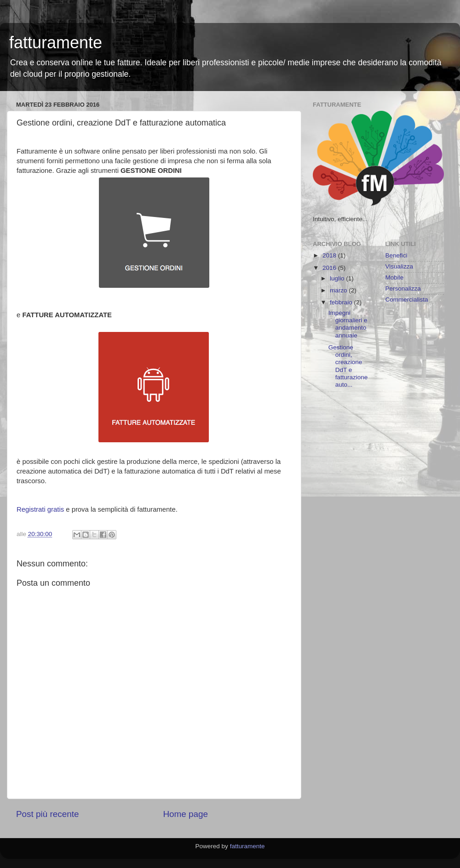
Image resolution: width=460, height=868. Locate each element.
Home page (185, 814)
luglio (338, 278)
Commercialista (407, 300)
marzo (339, 290)
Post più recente (48, 814)
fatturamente (56, 43)
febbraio (342, 302)
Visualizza (400, 266)
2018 (330, 255)
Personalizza (403, 288)
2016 (330, 268)
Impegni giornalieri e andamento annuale (348, 324)
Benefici (397, 255)
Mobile (395, 277)
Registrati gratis (40, 509)
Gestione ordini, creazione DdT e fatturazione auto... (348, 366)
